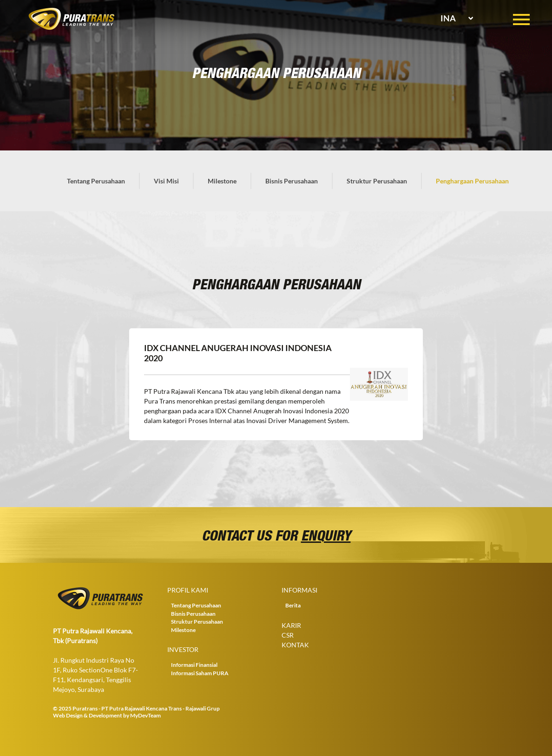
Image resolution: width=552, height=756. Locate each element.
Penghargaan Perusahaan (472, 181)
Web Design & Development (88, 715)
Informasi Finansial (194, 665)
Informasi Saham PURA (200, 673)
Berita (293, 605)
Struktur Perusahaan (377, 181)
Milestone (222, 181)
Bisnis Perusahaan (292, 181)
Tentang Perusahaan (96, 181)
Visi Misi (166, 181)
